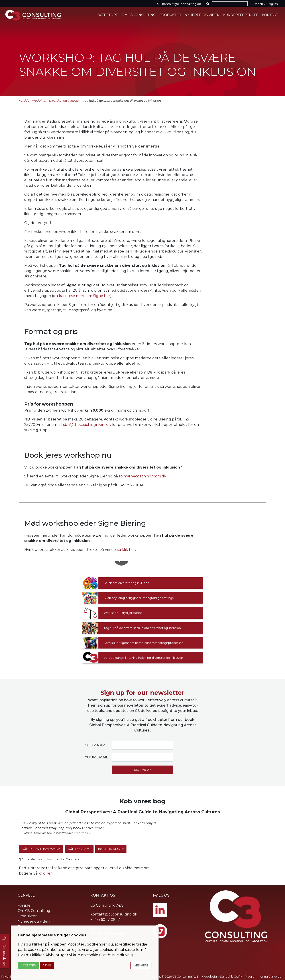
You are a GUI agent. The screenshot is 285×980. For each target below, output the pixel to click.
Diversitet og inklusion (65, 101)
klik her (45, 873)
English (272, 4)
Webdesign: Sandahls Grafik (222, 977)
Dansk (258, 4)
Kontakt (270, 15)
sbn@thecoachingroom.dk (87, 425)
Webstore (108, 15)
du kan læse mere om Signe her (82, 296)
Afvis (47, 965)
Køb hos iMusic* (111, 849)
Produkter (39, 101)
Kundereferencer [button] (241, 15)
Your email (96, 757)
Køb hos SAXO (79, 849)
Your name (97, 745)
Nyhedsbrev (5, 955)
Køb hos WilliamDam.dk (41, 849)
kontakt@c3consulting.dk (114, 914)
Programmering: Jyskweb (263, 977)
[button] (209, 4)
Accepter (28, 965)
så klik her (126, 550)
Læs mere (141, 965)
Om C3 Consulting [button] (139, 15)
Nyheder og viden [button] (202, 15)
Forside (24, 101)
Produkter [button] (170, 15)
